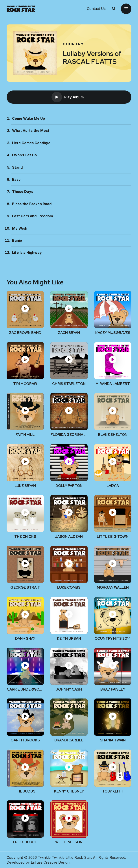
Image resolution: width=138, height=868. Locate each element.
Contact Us (96, 9)
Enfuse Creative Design (50, 862)
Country (73, 44)
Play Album (68, 97)
